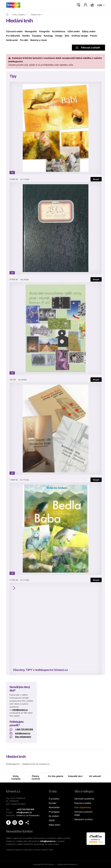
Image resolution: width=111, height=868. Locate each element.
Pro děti (24, 40)
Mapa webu (55, 825)
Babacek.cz (73, 864)
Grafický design (80, 36)
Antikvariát (12, 40)
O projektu (54, 799)
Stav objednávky (23, 737)
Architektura (59, 31)
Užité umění (74, 31)
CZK (100, 5)
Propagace (54, 812)
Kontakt (53, 803)
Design (59, 36)
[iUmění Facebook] (9, 822)
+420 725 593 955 (24, 729)
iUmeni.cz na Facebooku (28, 815)
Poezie (94, 36)
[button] (27, 823)
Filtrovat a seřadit (88, 48)
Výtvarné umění (14, 31)
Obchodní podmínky (84, 799)
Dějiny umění (89, 31)
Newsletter (54, 807)
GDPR (52, 820)
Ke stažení (54, 816)
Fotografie (44, 31)
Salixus (51, 864)
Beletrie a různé (39, 40)
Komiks (26, 36)
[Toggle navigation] (78, 5)
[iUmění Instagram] (15, 822)
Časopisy (37, 36)
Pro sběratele (13, 36)
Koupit (96, 179)
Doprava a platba (83, 803)
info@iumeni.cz (20, 710)
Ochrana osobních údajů (83, 813)
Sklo (67, 36)
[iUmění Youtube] (21, 822)
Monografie (31, 31)
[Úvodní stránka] (13, 5)
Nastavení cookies (83, 819)
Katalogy (48, 36)
